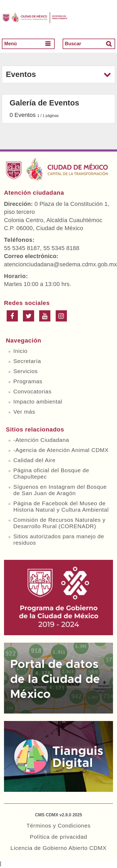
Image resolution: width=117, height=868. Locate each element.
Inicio (20, 351)
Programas (28, 381)
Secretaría (27, 361)
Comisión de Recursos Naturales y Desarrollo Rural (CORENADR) (59, 523)
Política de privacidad (58, 837)
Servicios (26, 371)
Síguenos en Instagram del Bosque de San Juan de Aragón (60, 490)
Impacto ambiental (38, 402)
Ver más (24, 412)
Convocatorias (32, 391)
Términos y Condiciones (58, 826)
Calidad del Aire (34, 460)
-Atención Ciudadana (41, 440)
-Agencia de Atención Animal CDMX (61, 450)
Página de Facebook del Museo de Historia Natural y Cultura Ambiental (61, 506)
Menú (11, 44)
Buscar (73, 44)
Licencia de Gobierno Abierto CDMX (58, 848)
